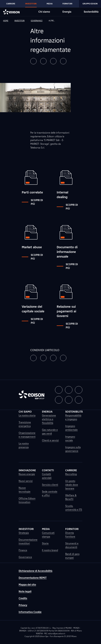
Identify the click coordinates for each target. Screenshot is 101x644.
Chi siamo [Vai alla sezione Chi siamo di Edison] (44, 12)
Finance (23, 550)
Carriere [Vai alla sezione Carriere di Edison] (11, 4)
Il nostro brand (50, 550)
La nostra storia (27, 415)
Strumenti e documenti (72, 545)
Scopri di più (32, 202)
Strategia (24, 533)
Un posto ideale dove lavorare (72, 485)
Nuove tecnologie (25, 490)
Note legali (25, 591)
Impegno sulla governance (73, 449)
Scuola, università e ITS (74, 508)
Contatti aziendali (47, 476)
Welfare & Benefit (71, 497)
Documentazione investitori (28, 542)
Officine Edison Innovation (27, 500)
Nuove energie (27, 474)
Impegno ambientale (71, 428)
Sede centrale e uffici (50, 493)
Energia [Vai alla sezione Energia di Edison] (67, 12)
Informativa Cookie (30, 612)
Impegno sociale (70, 438)
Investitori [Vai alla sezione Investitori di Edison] (31, 4)
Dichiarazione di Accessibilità (36, 571)
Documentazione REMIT (33, 578)
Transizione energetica (25, 424)
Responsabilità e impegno (73, 417)
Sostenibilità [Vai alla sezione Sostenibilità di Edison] (91, 12)
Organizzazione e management (27, 435)
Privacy (23, 605)
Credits (23, 598)
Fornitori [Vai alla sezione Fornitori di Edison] (67, 4)
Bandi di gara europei (72, 556)
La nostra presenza (24, 445)
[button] (33, 61)
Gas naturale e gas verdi (50, 432)
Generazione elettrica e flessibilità (49, 419)
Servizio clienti (50, 485)
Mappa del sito (27, 585)
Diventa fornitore (70, 535)
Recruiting (71, 474)
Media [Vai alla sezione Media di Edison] (50, 4)
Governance (25, 557)
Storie (45, 543)
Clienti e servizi (50, 440)
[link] (8, 21)
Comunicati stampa (48, 535)
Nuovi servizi (26, 481)
